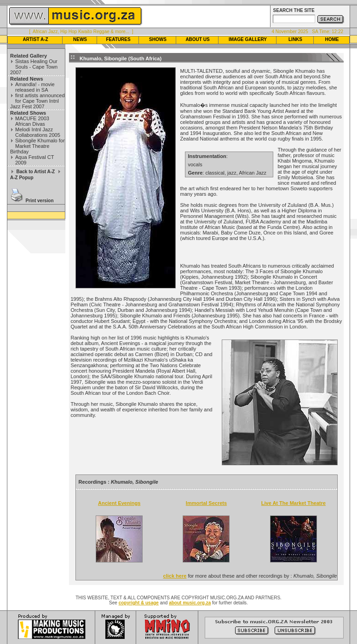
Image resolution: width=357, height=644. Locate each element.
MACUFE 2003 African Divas (32, 121)
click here (175, 576)
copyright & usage (139, 603)
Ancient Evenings (119, 503)
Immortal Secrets (206, 503)
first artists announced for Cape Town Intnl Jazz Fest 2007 (37, 101)
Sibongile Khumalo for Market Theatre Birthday (37, 146)
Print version (39, 201)
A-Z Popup (22, 178)
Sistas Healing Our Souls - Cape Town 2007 (34, 67)
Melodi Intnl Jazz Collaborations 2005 (38, 132)
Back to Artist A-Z (35, 172)
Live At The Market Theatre (294, 503)
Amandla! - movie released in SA (35, 87)
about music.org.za (190, 603)
